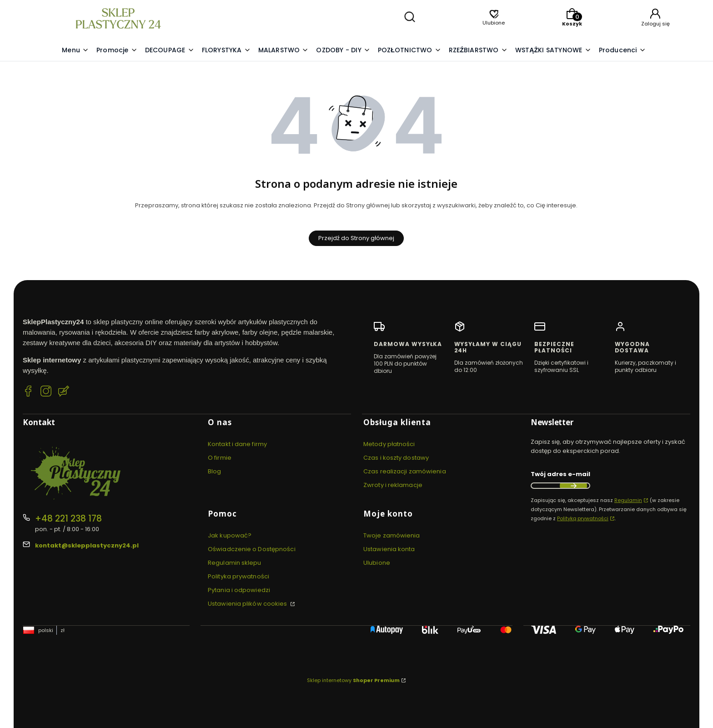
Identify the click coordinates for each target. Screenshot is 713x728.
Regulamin (628, 500)
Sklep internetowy (353, 680)
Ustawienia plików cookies (248, 604)
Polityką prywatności (583, 518)
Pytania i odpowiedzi (239, 590)
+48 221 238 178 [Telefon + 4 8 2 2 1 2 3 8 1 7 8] (68, 519)
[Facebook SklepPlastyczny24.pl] (28, 392)
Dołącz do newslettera (573, 486)
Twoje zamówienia (392, 535)
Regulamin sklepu (235, 563)
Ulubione (377, 563)
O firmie (220, 458)
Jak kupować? (230, 535)
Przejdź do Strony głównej (356, 238)
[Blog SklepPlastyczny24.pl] (64, 392)
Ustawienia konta (389, 549)
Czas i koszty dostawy (396, 458)
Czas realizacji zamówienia (405, 471)
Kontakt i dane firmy (237, 444)
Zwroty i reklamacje (393, 485)
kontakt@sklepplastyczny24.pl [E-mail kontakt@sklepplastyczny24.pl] (87, 545)
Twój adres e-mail (560, 474)
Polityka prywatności (239, 576)
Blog (214, 471)
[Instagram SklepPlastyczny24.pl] (46, 392)
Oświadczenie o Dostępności (252, 549)
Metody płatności (389, 444)
